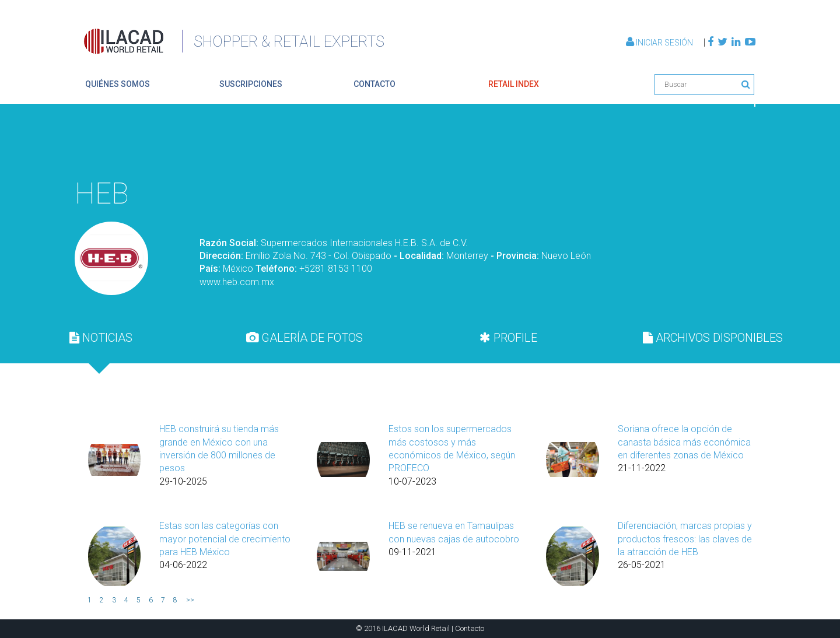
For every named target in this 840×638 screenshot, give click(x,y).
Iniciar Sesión (660, 43)
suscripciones (251, 84)
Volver (728, 143)
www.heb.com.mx (237, 282)
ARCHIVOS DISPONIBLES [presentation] (713, 338)
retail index (514, 84)
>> (190, 600)
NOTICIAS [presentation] (101, 338)
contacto (374, 84)
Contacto (470, 628)
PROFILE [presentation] (508, 338)
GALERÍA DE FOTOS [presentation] (304, 338)
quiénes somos (118, 84)
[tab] (101, 338)
